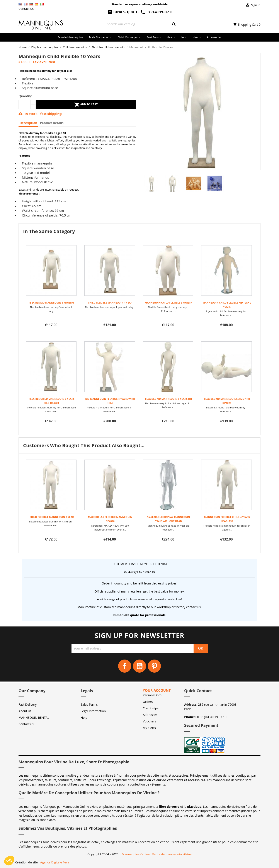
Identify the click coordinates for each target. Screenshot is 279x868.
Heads (171, 37)
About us (25, 711)
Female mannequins (70, 37)
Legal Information (93, 711)
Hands (197, 37)
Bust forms (154, 37)
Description (28, 123)
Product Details (52, 123)
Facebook (125, 666)
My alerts (149, 728)
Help (84, 718)
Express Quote (123, 12)
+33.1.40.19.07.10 (156, 12)
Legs (184, 37)
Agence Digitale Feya (55, 862)
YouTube (139, 666)
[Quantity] (25, 104)
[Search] (141, 24)
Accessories (214, 37)
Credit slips (151, 708)
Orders (148, 702)
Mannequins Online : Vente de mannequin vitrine (157, 854)
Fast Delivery (28, 704)
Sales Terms (89, 704)
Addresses (150, 715)
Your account (157, 690)
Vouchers (149, 721)
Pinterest (154, 666)
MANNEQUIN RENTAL (34, 718)
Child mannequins (129, 37)
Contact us (26, 9)
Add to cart (86, 105)
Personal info (152, 695)
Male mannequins (100, 37)
